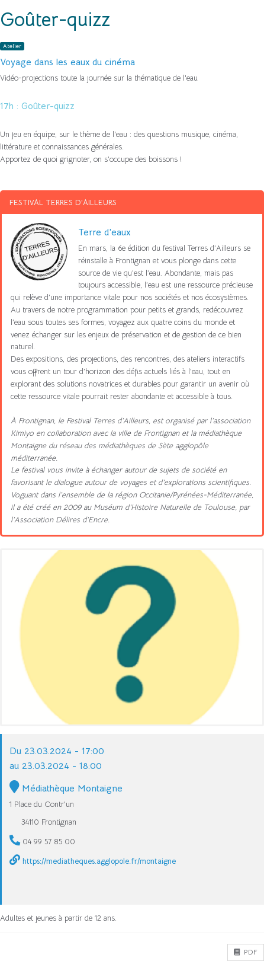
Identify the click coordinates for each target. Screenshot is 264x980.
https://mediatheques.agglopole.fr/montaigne (99, 861)
